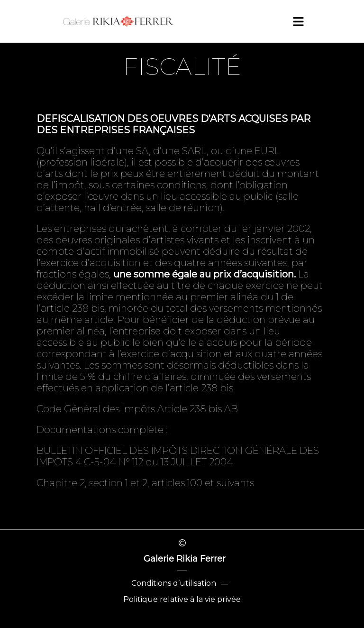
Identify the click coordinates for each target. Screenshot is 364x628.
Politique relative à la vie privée (182, 599)
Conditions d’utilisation (174, 583)
